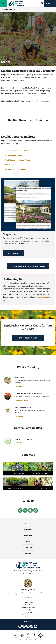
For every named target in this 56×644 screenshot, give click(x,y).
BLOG (28, 542)
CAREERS (28, 554)
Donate (50, 3)
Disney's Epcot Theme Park (15, 169)
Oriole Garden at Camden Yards (17, 160)
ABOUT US (28, 523)
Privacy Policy (29, 605)
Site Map (29, 610)
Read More (13, 253)
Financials (29, 612)
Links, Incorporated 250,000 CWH (18, 151)
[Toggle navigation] (3, 3)
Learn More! (19, 386)
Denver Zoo (9, 165)
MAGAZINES (28, 535)
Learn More (28, 597)
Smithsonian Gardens (13, 155)
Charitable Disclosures (29, 607)
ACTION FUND (28, 548)
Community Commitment (29, 615)
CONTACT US (28, 529)
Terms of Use (29, 602)
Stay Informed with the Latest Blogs (28, 266)
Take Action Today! (21, 400)
